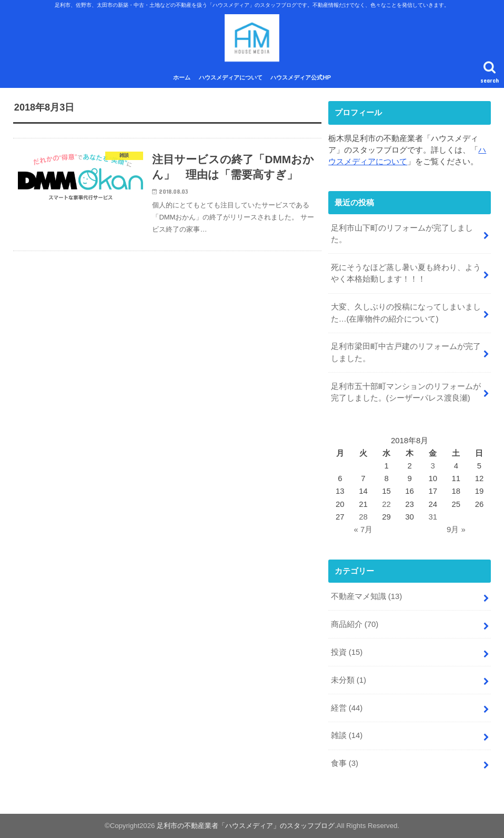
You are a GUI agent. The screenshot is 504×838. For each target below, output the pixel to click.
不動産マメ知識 (367, 596)
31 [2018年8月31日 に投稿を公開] (433, 517)
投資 (347, 652)
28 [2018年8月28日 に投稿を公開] (363, 517)
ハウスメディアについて (231, 77)
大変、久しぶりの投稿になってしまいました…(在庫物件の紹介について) (406, 313)
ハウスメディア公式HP (301, 77)
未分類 (349, 680)
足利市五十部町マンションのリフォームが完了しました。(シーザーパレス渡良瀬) (406, 392)
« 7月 (364, 530)
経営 (347, 708)
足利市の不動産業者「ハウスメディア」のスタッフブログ (246, 826)
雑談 (347, 735)
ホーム (182, 77)
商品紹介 (355, 624)
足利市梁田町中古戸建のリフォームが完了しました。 (406, 352)
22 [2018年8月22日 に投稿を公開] (386, 504)
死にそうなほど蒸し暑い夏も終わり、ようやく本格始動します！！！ (406, 273)
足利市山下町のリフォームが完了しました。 (402, 234)
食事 (345, 763)
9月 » (456, 530)
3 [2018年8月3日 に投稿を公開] (433, 466)
